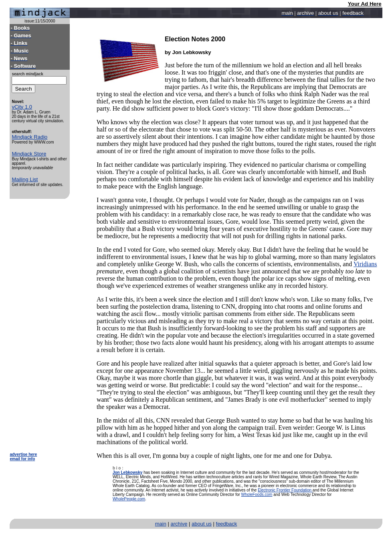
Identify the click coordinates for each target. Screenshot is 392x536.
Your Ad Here (365, 4)
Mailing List (25, 179)
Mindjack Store (29, 154)
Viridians (365, 264)
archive (179, 524)
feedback (227, 524)
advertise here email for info (23, 457)
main (161, 524)
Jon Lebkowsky (127, 472)
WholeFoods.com (257, 495)
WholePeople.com (129, 499)
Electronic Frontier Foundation (285, 490)
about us (202, 524)
